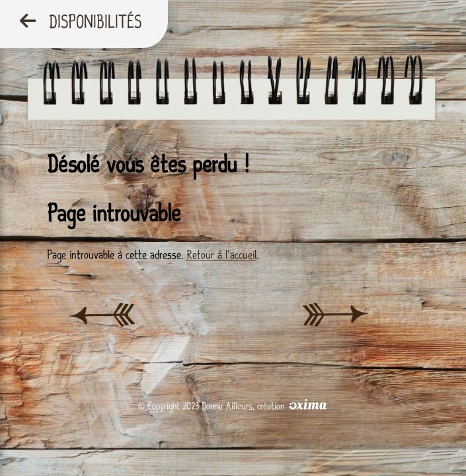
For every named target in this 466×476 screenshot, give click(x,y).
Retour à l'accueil (221, 255)
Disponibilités (81, 22)
